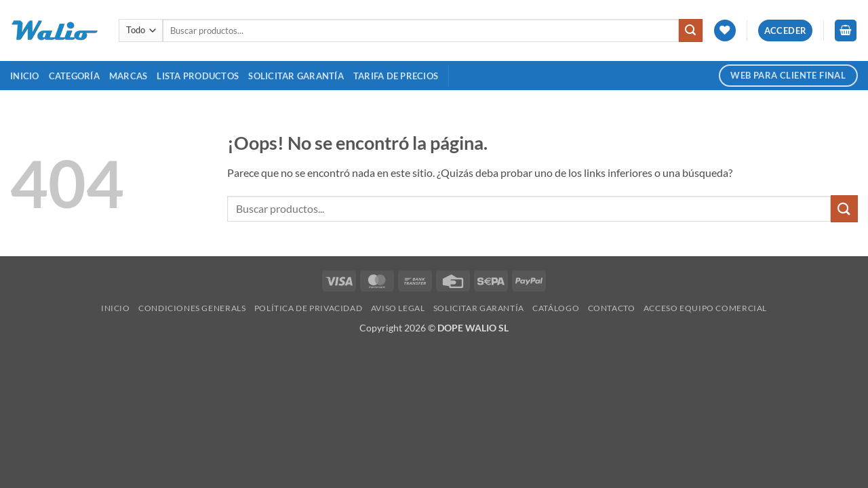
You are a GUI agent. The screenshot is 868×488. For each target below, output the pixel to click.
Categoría (74, 76)
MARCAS (129, 76)
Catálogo (556, 308)
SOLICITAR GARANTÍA (296, 76)
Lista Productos (198, 76)
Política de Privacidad (308, 308)
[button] (786, 31)
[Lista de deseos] (725, 31)
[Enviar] (690, 30)
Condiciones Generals (192, 308)
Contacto (612, 308)
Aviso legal (398, 308)
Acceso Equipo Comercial (705, 308)
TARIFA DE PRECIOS (396, 76)
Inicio (25, 76)
